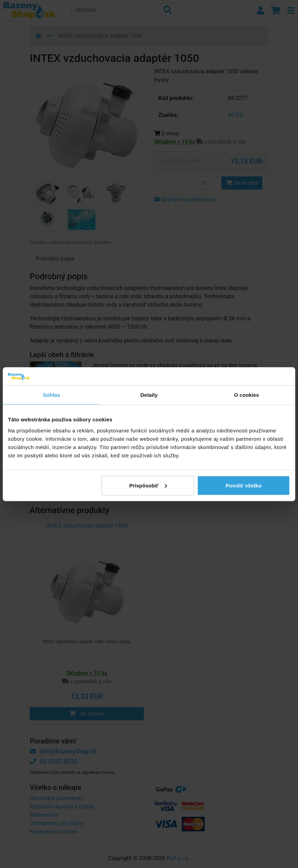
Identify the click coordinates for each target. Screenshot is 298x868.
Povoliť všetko (243, 485)
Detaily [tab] (149, 395)
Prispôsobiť (148, 485)
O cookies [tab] (247, 395)
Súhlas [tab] (52, 395)
